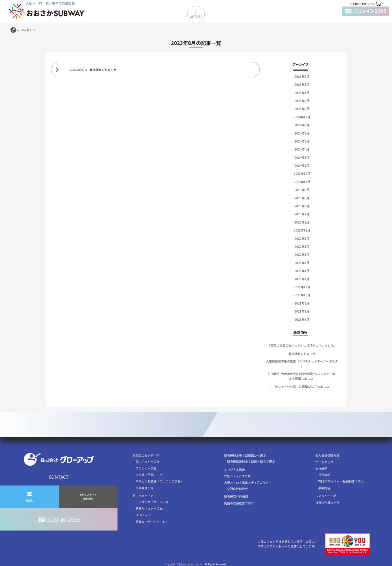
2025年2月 (302, 109)
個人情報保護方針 (327, 455)
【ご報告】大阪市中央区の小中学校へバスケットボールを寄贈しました (302, 376)
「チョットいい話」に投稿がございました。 (302, 386)
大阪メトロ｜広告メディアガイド (246, 482)
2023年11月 (302, 182)
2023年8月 (302, 190)
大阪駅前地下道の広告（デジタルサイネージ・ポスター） (302, 363)
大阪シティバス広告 (237, 476)
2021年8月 (302, 311)
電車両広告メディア (146, 455)
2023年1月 (302, 222)
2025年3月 (302, 101)
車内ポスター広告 (147, 461)
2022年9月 (302, 238)
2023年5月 (302, 198)
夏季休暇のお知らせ (302, 354)
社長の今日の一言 (327, 502)
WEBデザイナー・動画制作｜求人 (341, 481)
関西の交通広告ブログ (239, 503)
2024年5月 (302, 141)
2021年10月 (302, 295)
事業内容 (324, 488)
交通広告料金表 (237, 489)
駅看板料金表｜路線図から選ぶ (245, 455)
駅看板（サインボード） (152, 522)
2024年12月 (302, 117)
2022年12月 (302, 230)
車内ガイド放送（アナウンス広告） (159, 481)
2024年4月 (302, 149)
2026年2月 (302, 76)
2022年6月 (302, 254)
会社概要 (321, 469)
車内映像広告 (144, 488)
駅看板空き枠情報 (236, 496)
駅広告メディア (143, 496)
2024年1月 (302, 165)
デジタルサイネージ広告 (152, 502)
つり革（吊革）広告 (149, 475)
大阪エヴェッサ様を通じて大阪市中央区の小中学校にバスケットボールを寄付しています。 (314, 544)
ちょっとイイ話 (326, 496)
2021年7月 (302, 319)
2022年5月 (302, 263)
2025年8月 (302, 84)
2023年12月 (302, 173)
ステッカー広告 (146, 468)
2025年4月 (302, 93)
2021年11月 (302, 287)
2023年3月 (302, 206)
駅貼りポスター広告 (149, 508)
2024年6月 (302, 133)
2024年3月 (302, 157)
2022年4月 (302, 271)
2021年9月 (302, 303)
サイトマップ (324, 462)
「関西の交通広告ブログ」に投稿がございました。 (302, 345)
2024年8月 (302, 125)
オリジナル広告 (234, 469)
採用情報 (324, 475)
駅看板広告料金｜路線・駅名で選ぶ (251, 461)
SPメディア (143, 515)
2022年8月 (302, 246)
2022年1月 (302, 279)
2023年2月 (302, 214)
